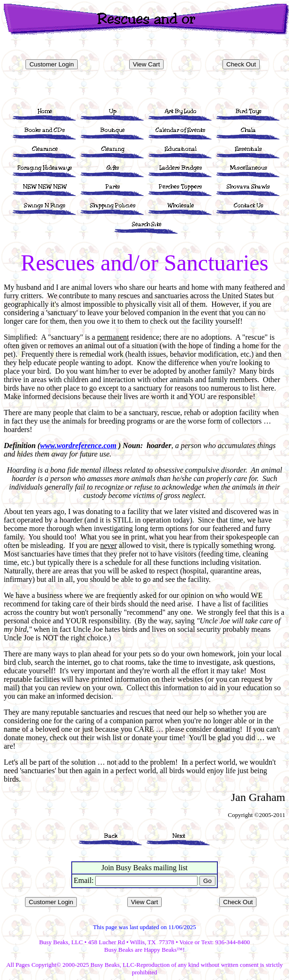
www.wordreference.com (78, 445)
